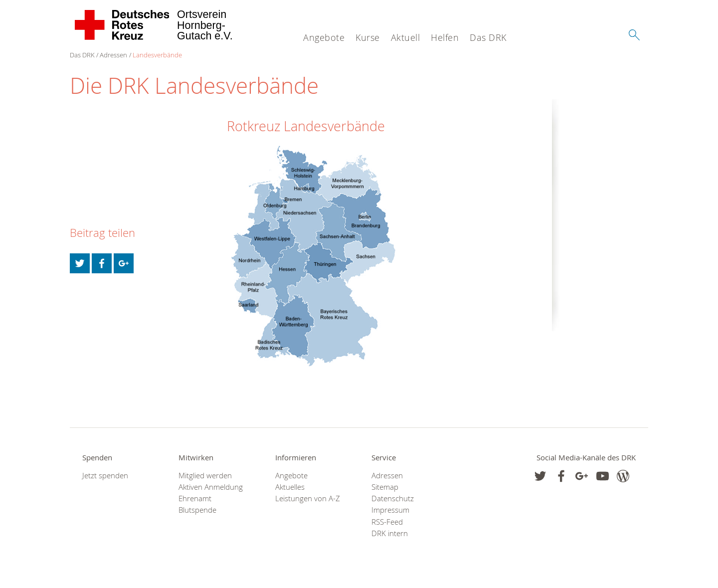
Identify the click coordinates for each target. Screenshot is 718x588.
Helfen (445, 37)
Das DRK (488, 37)
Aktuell (406, 37)
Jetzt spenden (105, 476)
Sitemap (385, 487)
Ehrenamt (195, 498)
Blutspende (197, 510)
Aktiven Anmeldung (211, 487)
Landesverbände (157, 55)
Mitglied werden (205, 476)
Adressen (113, 55)
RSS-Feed (387, 522)
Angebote (324, 37)
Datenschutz (393, 498)
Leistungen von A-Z (308, 498)
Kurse (368, 37)
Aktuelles (290, 487)
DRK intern (390, 533)
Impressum (390, 510)
